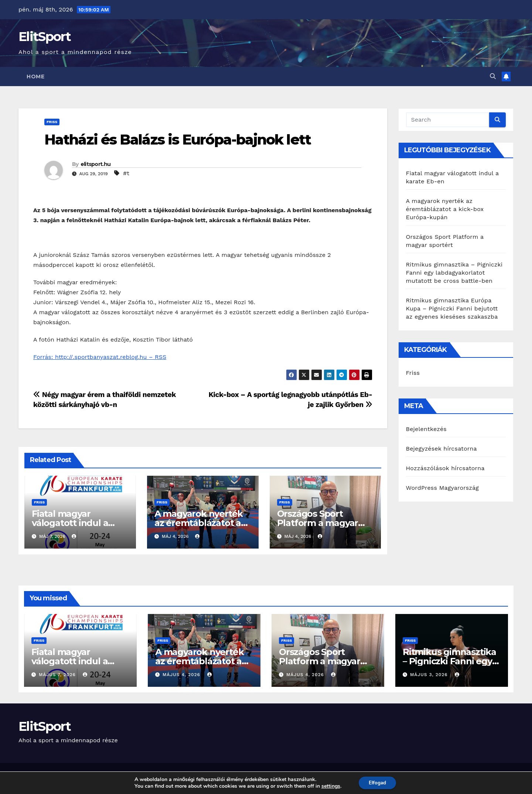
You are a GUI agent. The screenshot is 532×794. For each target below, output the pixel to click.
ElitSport (45, 37)
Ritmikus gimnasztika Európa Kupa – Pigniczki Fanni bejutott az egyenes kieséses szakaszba (452, 308)
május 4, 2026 (182, 675)
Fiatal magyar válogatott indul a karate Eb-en (70, 523)
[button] (493, 76)
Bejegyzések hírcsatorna (441, 449)
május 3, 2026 (430, 675)
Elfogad (377, 782)
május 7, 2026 (58, 675)
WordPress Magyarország (443, 488)
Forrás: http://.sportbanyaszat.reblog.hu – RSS (100, 357)
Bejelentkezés (427, 429)
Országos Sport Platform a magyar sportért (318, 523)
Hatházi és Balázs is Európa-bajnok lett (178, 140)
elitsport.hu (96, 164)
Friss (52, 122)
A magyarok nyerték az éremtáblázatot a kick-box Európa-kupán (445, 209)
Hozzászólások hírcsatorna (445, 468)
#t (126, 173)
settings (329, 786)
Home (35, 77)
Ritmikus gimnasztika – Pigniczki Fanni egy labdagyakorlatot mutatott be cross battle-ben (454, 273)
